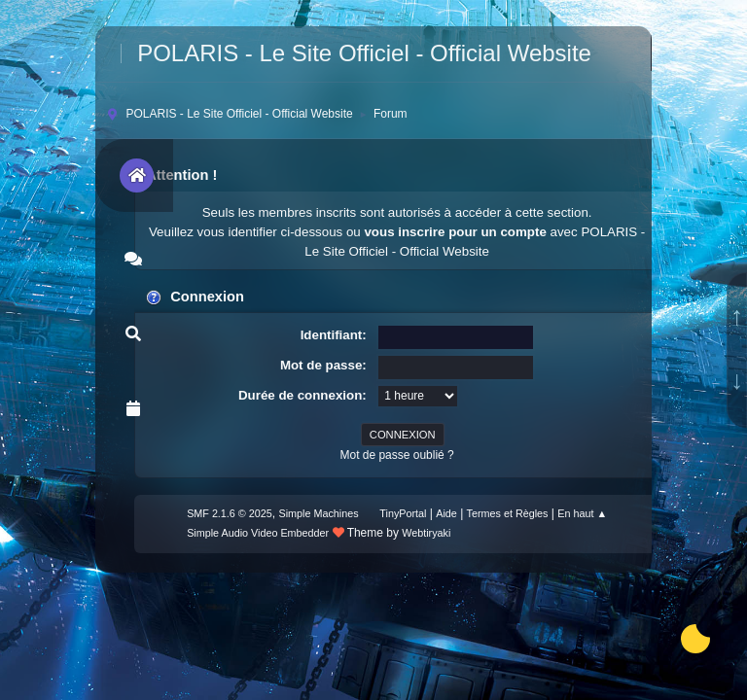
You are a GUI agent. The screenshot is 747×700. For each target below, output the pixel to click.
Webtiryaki (426, 533)
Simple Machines (318, 513)
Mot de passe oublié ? (396, 455)
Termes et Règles (508, 513)
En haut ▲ (582, 513)
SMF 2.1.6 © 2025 (230, 513)
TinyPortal (403, 513)
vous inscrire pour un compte (455, 232)
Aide (446, 513)
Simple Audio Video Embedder (258, 533)
